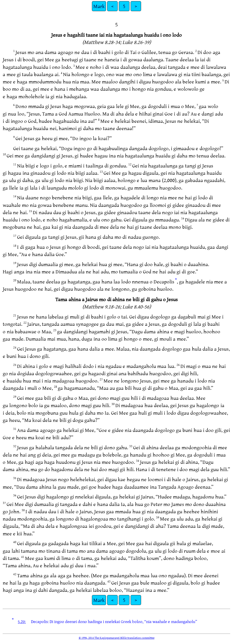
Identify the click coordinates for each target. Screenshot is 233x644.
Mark (99, 6)
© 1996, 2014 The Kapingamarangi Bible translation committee (117, 638)
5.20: (22, 621)
